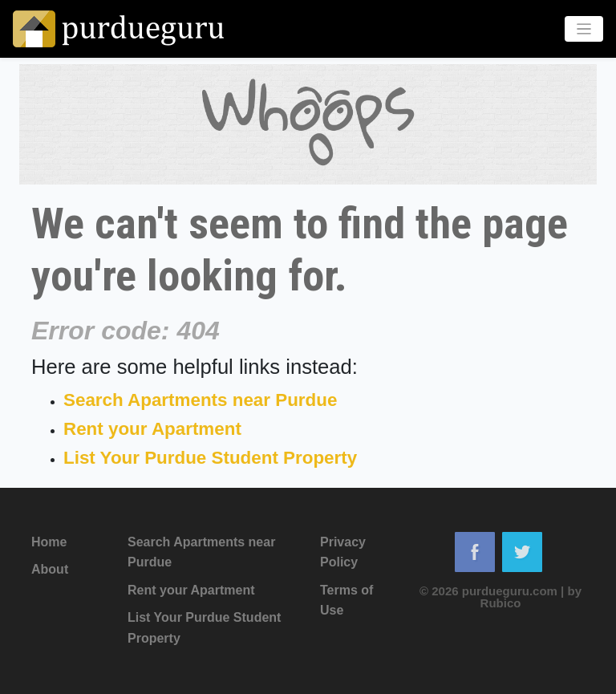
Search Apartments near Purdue (200, 400)
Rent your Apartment (152, 429)
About (50, 569)
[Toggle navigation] (584, 29)
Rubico (501, 603)
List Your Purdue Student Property (210, 458)
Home (49, 542)
